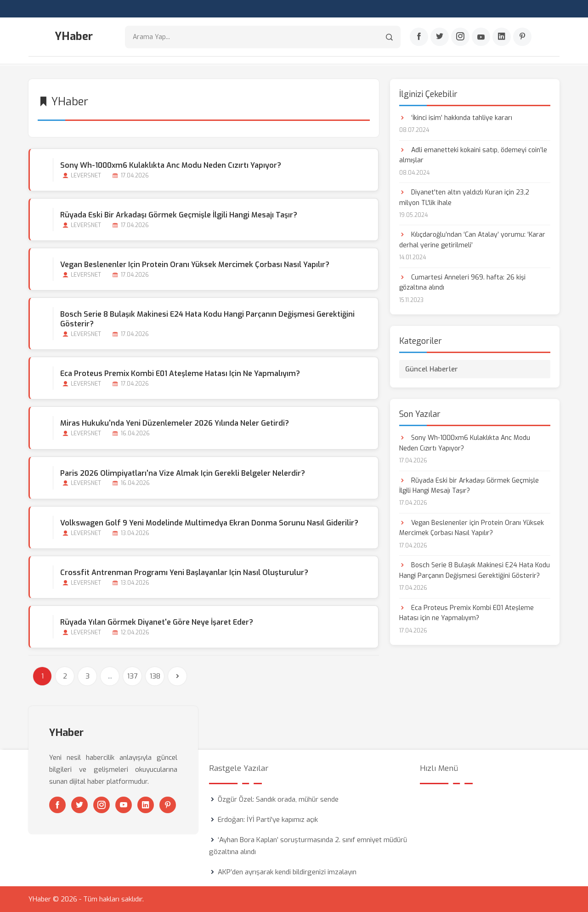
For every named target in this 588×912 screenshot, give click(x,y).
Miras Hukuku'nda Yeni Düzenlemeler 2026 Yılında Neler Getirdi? (175, 423)
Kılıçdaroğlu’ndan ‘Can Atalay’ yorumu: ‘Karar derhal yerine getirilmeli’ (472, 240)
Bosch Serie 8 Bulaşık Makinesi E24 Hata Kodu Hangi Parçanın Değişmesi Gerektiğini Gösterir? (207, 319)
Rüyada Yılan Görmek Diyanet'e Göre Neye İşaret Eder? (157, 622)
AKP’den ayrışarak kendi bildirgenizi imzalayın (287, 872)
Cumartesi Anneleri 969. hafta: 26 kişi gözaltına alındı (462, 282)
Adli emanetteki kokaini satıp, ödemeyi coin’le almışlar (473, 155)
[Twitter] (440, 37)
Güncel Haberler (432, 369)
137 (132, 676)
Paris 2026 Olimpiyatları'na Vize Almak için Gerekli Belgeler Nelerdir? (183, 473)
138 (155, 676)
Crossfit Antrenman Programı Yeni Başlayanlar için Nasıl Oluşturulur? (184, 572)
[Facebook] (419, 37)
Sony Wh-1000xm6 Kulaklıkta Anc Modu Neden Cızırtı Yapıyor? (171, 165)
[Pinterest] (522, 37)
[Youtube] (481, 37)
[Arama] (389, 37)
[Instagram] (460, 37)
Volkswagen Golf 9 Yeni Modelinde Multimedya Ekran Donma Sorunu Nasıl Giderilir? (209, 522)
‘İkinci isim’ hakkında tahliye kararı (456, 117)
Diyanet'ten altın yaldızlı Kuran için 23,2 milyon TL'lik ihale (464, 197)
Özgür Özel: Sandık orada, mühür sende (278, 799)
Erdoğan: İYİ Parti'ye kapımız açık (268, 820)
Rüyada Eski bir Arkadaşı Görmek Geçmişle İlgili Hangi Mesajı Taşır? (179, 214)
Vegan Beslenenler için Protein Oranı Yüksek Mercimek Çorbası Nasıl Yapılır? (195, 264)
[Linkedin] (502, 37)
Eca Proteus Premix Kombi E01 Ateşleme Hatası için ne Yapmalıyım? (180, 373)
